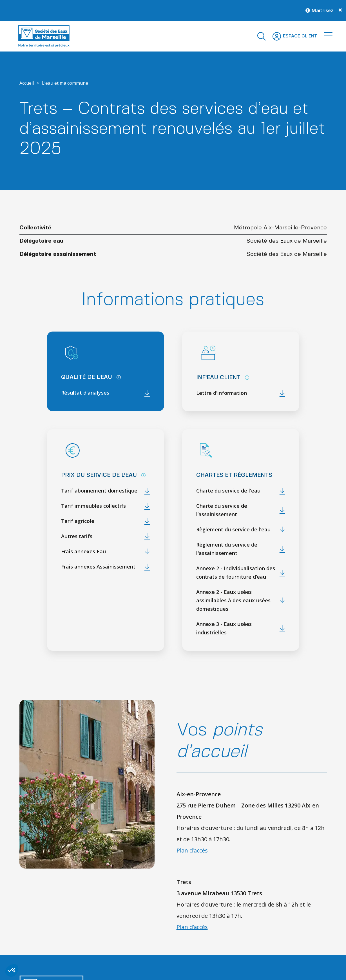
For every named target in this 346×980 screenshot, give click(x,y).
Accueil (27, 83)
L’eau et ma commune (65, 83)
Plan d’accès (192, 850)
